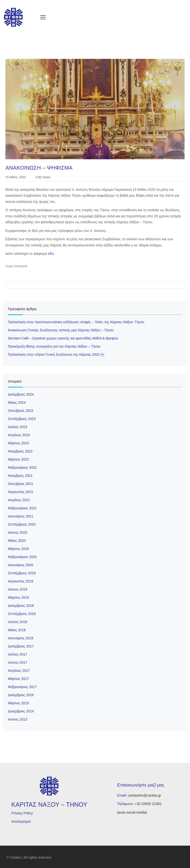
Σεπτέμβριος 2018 (22, 614)
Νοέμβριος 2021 (20, 476)
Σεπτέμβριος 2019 (22, 573)
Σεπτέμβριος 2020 (22, 524)
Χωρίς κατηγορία (16, 266)
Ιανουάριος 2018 (20, 638)
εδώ (51, 254)
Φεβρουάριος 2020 (22, 557)
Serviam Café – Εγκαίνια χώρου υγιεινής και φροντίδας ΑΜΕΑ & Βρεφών (63, 338)
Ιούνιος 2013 (18, 719)
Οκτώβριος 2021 (20, 484)
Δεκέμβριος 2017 (21, 646)
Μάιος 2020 (17, 541)
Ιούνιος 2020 (18, 532)
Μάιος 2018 (17, 630)
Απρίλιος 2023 (19, 435)
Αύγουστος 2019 (20, 581)
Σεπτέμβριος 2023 (22, 419)
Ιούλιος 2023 (18, 427)
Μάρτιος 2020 (18, 549)
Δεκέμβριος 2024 (21, 394)
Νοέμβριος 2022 (20, 451)
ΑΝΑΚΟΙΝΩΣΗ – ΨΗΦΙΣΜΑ (39, 168)
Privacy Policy (22, 813)
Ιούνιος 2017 (18, 662)
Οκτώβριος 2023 (20, 411)
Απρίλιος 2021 (19, 500)
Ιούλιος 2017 (18, 654)
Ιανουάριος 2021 (20, 516)
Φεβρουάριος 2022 (22, 467)
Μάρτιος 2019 (18, 597)
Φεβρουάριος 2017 (22, 687)
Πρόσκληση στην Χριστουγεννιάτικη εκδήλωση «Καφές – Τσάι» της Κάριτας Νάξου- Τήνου (76, 322)
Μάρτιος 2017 (18, 679)
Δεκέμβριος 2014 (21, 711)
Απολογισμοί (21, 821)
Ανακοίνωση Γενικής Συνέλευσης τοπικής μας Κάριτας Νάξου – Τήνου (61, 330)
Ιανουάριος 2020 (20, 565)
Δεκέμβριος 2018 (21, 606)
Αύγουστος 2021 (20, 492)
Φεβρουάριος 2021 (22, 508)
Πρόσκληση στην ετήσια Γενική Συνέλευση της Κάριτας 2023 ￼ (56, 354)
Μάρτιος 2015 (18, 703)
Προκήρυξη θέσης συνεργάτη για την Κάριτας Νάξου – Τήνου (54, 346)
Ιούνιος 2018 (18, 622)
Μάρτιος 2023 (18, 443)
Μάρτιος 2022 (18, 459)
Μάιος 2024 (17, 402)
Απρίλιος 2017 (19, 671)
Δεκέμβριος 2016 (21, 695)
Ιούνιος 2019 (18, 589)
